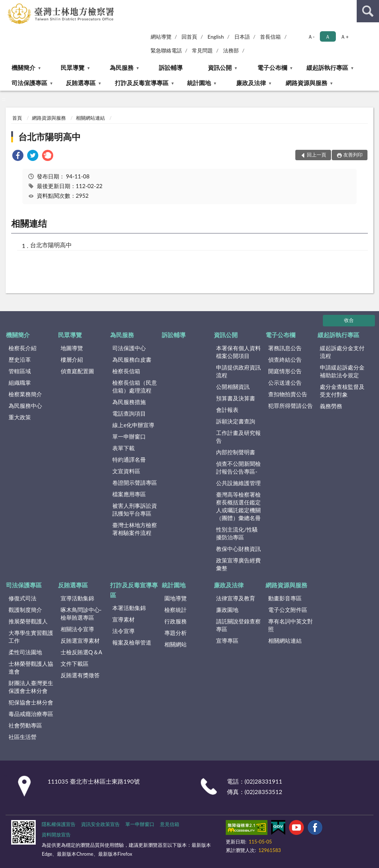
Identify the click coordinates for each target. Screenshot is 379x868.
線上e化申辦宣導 (133, 425)
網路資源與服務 (306, 83)
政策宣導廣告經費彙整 (238, 564)
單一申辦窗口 (129, 436)
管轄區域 (20, 371)
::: (6, 6)
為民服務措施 (129, 402)
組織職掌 (20, 383)
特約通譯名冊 (129, 459)
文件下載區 (75, 664)
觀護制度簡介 (25, 610)
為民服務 (122, 67)
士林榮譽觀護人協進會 (31, 667)
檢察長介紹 (23, 348)
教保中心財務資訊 (238, 549)
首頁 (17, 118)
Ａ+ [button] (344, 37)
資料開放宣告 (56, 835)
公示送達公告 (285, 383)
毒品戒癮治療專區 (31, 714)
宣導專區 (227, 640)
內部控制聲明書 (236, 452)
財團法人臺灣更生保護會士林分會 (31, 687)
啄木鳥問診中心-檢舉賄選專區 (81, 614)
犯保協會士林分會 (31, 702)
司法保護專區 (29, 83)
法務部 (231, 50)
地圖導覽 (72, 348)
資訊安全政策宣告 (100, 824)
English (216, 37)
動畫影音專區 (285, 598)
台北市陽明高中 (49, 137)
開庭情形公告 (285, 371)
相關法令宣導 (77, 629)
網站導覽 (161, 37)
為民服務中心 (25, 406)
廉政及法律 (251, 83)
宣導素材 (123, 619)
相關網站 (176, 644)
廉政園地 (227, 610)
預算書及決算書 (236, 398)
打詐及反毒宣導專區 (142, 83)
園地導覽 (176, 598)
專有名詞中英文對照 (290, 625)
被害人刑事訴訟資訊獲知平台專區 (135, 509)
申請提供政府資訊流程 (238, 371)
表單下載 (123, 448)
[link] (18, 156)
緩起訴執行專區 (327, 67)
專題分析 (176, 633)
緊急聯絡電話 (166, 50)
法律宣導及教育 (236, 598)
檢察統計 (176, 610)
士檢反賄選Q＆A (81, 652)
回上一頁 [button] (317, 155)
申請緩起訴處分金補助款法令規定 (342, 371)
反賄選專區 (81, 83)
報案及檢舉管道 (132, 642)
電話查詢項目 (129, 413)
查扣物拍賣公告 (288, 394)
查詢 (368, 11)
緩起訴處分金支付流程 (342, 352)
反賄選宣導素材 (80, 640)
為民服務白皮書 (132, 359)
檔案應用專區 (129, 494)
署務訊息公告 (285, 348)
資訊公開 (220, 67)
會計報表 (227, 410)
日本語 (242, 37)
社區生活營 (23, 737)
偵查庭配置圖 (77, 371)
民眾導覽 (73, 67)
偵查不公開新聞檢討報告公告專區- (238, 467)
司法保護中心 (129, 348)
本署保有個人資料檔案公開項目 (238, 352)
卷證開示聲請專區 (135, 483)
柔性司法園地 (25, 652)
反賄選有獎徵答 (80, 675)
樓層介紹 (72, 359)
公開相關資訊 (233, 387)
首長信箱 (270, 37)
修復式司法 (23, 598)
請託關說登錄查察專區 (238, 625)
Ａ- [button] (311, 37)
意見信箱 (170, 824)
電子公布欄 (272, 67)
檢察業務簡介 (25, 394)
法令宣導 (123, 631)
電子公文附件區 (288, 610)
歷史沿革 (20, 359)
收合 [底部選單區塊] (349, 320)
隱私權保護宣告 (59, 824)
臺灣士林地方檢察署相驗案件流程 (135, 529)
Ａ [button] (328, 37)
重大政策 (20, 417)
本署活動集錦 (129, 608)
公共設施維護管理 (238, 483)
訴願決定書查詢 (236, 421)
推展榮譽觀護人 (28, 621)
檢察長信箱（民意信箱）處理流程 (135, 386)
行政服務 (176, 621)
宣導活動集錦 (77, 598)
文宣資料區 (126, 471)
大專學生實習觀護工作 (31, 637)
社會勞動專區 (25, 725)
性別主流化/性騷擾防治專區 (237, 533)
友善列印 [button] (353, 155)
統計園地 (199, 83)
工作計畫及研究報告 (238, 437)
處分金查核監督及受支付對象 (342, 391)
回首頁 (189, 37)
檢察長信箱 (126, 371)
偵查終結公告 (285, 359)
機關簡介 (23, 67)
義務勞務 (331, 406)
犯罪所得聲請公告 (290, 406)
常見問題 (202, 50)
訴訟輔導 (171, 67)
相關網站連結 (90, 118)
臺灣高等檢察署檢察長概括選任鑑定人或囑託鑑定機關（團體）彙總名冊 (238, 506)
